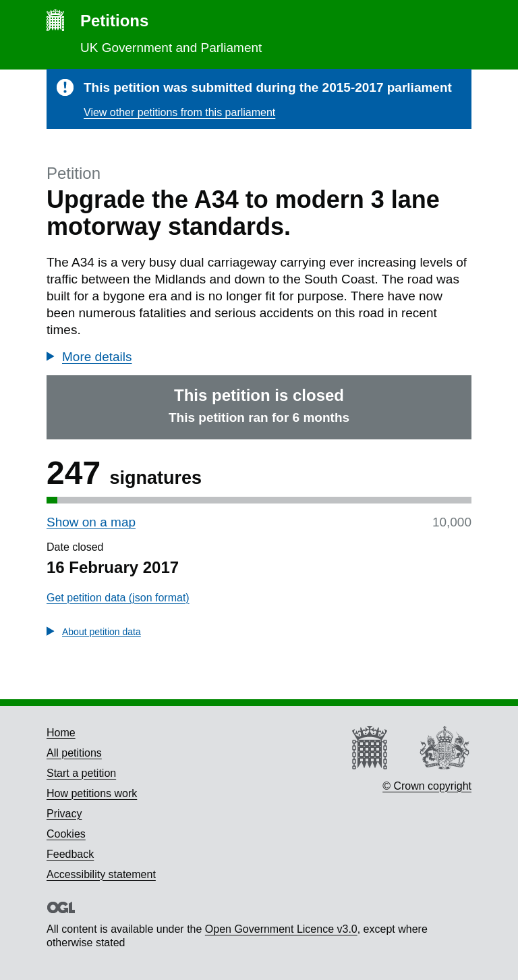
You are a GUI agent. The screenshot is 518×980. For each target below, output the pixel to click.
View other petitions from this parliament (179, 112)
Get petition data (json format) (118, 598)
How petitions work (92, 793)
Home (61, 733)
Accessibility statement (101, 874)
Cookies (66, 834)
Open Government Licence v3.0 (281, 929)
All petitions (74, 753)
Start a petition (81, 773)
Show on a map (91, 522)
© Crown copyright (427, 786)
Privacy (64, 814)
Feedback (70, 854)
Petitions (114, 21)
